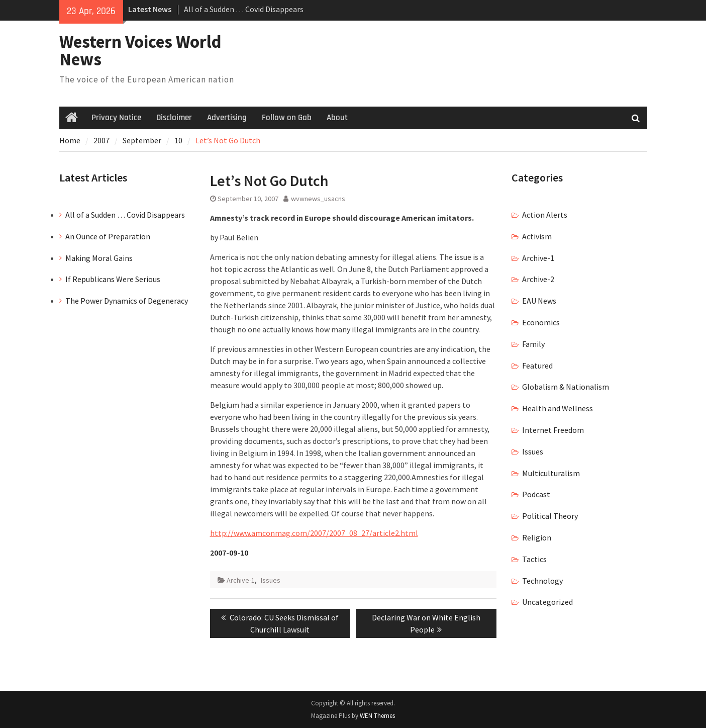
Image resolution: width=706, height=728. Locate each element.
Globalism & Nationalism (566, 387)
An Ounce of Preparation (108, 236)
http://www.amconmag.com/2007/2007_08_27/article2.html (314, 533)
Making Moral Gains (99, 258)
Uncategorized (547, 602)
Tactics (534, 559)
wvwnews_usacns (318, 199)
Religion (537, 537)
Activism (537, 236)
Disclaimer (174, 118)
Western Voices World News (140, 51)
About (337, 118)
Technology (542, 581)
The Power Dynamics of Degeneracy (127, 301)
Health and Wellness (558, 408)
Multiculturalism (551, 473)
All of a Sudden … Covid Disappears (244, 9)
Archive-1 (241, 580)
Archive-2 (538, 279)
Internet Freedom (553, 430)
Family (533, 344)
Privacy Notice (116, 118)
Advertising (227, 118)
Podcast (536, 494)
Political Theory (550, 516)
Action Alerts (545, 215)
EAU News (539, 301)
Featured (537, 366)
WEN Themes (377, 716)
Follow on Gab (287, 118)
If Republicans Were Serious (113, 279)
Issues (271, 580)
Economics (541, 322)
